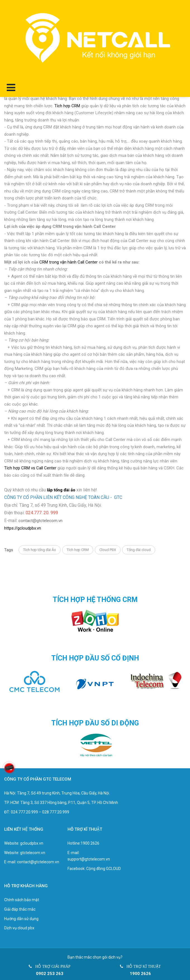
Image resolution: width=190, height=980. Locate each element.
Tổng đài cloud (139, 550)
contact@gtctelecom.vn (40, 521)
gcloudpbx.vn (32, 843)
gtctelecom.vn (33, 853)
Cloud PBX (108, 550)
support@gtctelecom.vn (89, 859)
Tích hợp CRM (78, 550)
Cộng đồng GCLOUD (104, 869)
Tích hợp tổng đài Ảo (40, 550)
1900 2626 (90, 843)
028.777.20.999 (56, 812)
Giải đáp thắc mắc (20, 909)
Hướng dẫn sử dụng (21, 919)
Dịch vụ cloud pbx (19, 928)
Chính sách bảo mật (22, 900)
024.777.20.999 (24, 812)
